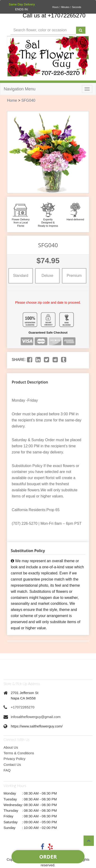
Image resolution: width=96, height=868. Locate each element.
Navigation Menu (20, 89)
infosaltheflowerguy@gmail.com (36, 717)
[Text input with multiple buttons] (43, 30)
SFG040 (28, 100)
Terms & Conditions (19, 753)
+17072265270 (23, 707)
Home (12, 100)
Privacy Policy (14, 759)
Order (48, 856)
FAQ (7, 770)
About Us (11, 747)
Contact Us (12, 765)
